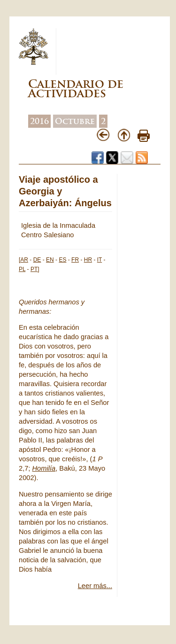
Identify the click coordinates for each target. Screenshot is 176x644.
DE (37, 260)
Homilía (44, 468)
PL (22, 269)
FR (75, 260)
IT (99, 260)
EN (50, 260)
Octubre (75, 121)
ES (62, 260)
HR (88, 260)
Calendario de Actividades (76, 89)
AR (24, 260)
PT (34, 269)
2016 (39, 121)
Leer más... (95, 586)
